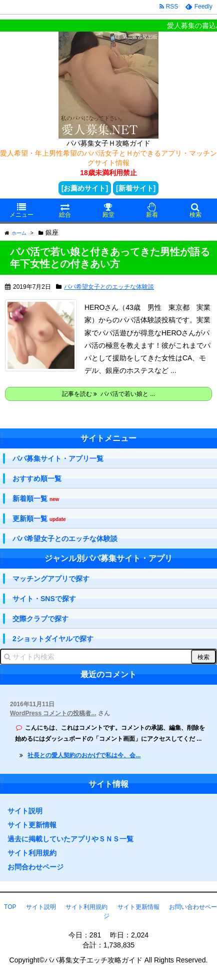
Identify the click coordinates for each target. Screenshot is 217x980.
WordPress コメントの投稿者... (53, 713)
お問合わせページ (35, 867)
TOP (10, 907)
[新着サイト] (136, 188)
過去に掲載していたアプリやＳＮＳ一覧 (70, 839)
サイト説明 (25, 811)
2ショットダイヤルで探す (53, 639)
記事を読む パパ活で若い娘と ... (108, 394)
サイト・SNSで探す (44, 599)
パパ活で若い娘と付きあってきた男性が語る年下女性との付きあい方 (110, 258)
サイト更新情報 (32, 825)
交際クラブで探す (40, 619)
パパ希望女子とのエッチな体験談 (109, 287)
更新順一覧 (39, 519)
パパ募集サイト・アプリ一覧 (58, 458)
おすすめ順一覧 (37, 478)
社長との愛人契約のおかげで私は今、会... (84, 755)
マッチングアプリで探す (51, 579)
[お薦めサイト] (85, 188)
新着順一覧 (36, 499)
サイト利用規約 (32, 853)
